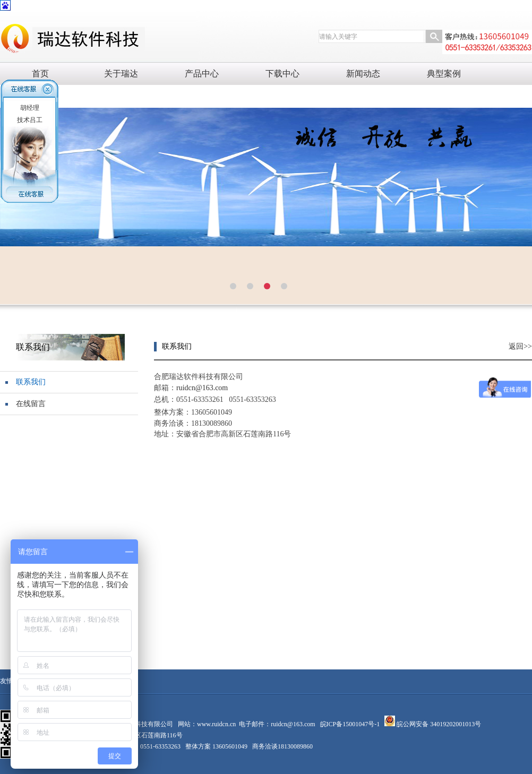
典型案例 (444, 74)
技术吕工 (30, 120)
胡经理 (30, 108)
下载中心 (282, 74)
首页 (40, 74)
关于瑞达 (121, 74)
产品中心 (202, 74)
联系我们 (31, 382)
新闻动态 (363, 74)
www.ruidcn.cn (216, 724)
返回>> (520, 346)
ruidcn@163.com (293, 724)
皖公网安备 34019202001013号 (438, 724)
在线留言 (31, 404)
